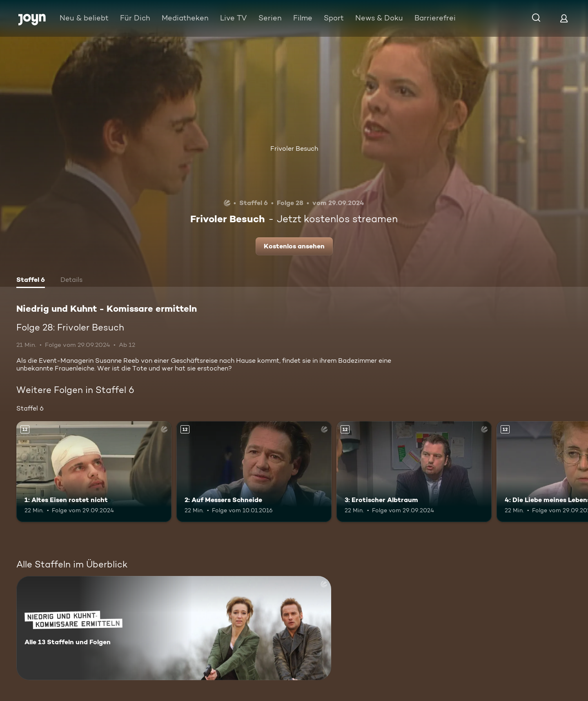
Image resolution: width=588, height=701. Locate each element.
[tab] (31, 281)
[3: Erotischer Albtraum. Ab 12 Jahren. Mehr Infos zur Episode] (414, 472)
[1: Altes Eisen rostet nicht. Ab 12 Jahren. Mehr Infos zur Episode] (94, 472)
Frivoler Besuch (294, 148)
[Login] (564, 18)
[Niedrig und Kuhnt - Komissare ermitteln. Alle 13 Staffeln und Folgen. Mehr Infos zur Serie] (174, 628)
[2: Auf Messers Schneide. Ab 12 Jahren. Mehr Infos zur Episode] (254, 472)
